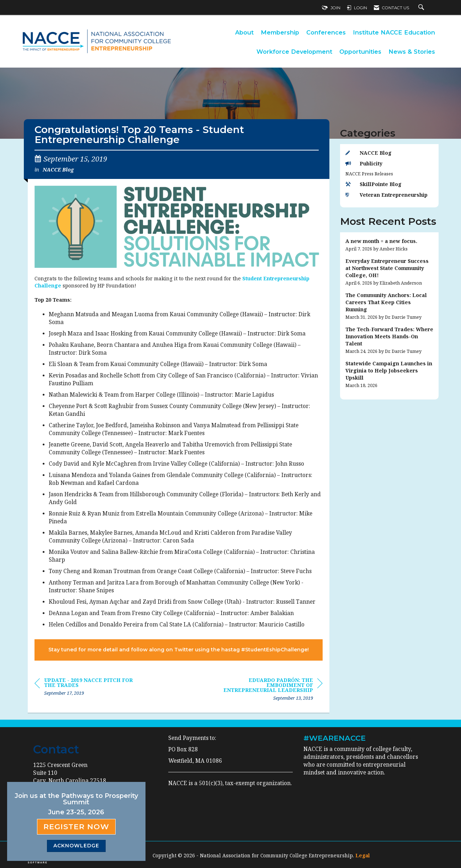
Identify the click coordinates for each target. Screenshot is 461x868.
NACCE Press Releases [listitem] (369, 174)
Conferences (326, 32)
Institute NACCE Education (394, 32)
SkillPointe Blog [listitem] (373, 184)
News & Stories (412, 52)
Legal (363, 855)
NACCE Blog (58, 169)
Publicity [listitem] (364, 163)
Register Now (76, 827)
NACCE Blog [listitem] (369, 153)
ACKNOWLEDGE (76, 846)
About (244, 32)
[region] (269, 690)
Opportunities (360, 52)
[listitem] (390, 245)
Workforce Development (294, 52)
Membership (280, 32)
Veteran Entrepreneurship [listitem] (386, 195)
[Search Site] (422, 8)
